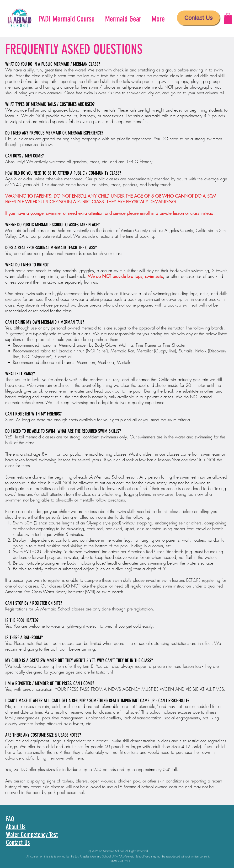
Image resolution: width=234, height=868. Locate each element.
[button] (228, 18)
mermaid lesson (180, 666)
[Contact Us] (198, 18)
